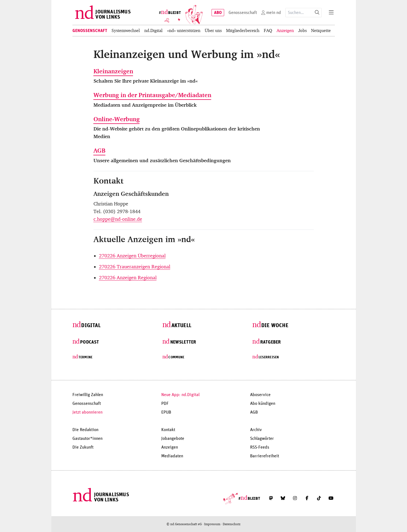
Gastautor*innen (87, 438)
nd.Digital (153, 30)
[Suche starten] (317, 13)
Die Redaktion (85, 430)
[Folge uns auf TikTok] (319, 498)
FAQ (268, 30)
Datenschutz (232, 524)
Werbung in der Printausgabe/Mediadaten (152, 95)
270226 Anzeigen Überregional (132, 256)
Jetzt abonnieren (87, 412)
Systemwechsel (126, 30)
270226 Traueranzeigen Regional (135, 267)
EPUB (166, 412)
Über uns (213, 30)
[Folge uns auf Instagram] (295, 498)
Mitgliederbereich (243, 30)
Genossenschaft (90, 31)
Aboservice (260, 395)
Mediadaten (172, 456)
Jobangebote (173, 438)
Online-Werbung (117, 119)
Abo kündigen (263, 403)
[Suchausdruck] (299, 13)
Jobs (302, 30)
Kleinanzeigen (113, 71)
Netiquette (321, 30)
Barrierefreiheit (265, 456)
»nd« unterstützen (184, 30)
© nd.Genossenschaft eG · (185, 524)
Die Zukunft (83, 447)
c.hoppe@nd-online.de (118, 219)
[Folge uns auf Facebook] (307, 498)
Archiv (256, 430)
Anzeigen (285, 30)
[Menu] (331, 13)
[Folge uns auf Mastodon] (271, 498)
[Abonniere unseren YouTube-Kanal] (331, 498)
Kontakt (168, 430)
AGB (99, 151)
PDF (165, 403)
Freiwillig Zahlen (88, 395)
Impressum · (213, 524)
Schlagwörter (262, 438)
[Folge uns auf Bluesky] (283, 498)
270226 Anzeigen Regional (128, 278)
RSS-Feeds (260, 447)
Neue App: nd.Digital (180, 395)
